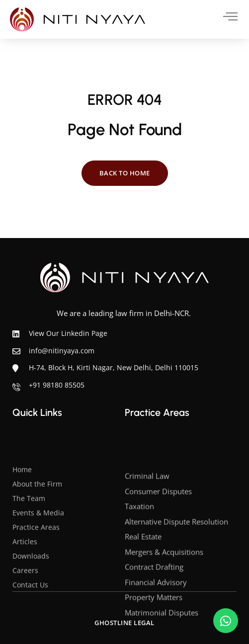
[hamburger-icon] (223, 17)
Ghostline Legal (124, 623)
